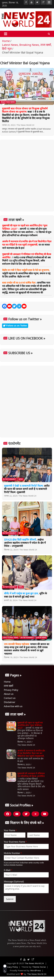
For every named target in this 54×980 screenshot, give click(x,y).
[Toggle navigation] (6, 34)
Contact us (10, 698)
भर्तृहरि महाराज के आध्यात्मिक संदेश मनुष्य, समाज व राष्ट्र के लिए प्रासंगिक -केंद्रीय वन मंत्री (26, 273)
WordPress (36, 970)
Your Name (10, 830)
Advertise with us (13, 706)
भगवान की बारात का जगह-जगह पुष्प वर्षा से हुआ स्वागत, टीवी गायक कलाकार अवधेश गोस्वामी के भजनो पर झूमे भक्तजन (27, 649)
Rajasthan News (8, 102)
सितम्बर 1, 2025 (24, 793)
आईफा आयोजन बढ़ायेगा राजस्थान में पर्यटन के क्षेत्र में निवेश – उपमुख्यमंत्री (25, 543)
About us (9, 694)
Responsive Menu (49, 2)
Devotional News (11, 638)
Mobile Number (13, 853)
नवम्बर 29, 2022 (9, 125)
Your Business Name (15, 842)
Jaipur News (41, 638)
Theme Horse (39, 967)
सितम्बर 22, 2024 (11, 550)
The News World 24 (25, 125)
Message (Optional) (14, 882)
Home (7, 682)
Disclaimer (10, 702)
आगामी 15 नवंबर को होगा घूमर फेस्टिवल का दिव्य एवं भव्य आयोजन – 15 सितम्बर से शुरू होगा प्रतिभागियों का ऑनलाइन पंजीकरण (27, 230)
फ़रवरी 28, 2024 (11, 600)
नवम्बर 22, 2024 (11, 496)
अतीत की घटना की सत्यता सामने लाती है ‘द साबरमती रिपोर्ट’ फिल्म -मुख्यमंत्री (27, 489)
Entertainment (10, 479)
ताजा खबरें (8, 686)
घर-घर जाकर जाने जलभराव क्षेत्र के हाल (27, 245)
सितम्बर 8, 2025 (24, 765)
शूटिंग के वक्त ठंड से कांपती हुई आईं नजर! (26, 595)
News (21, 479)
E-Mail (8, 870)
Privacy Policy (11, 690)
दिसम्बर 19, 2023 (11, 657)
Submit (10, 899)
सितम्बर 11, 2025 (24, 742)
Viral (21, 587)
